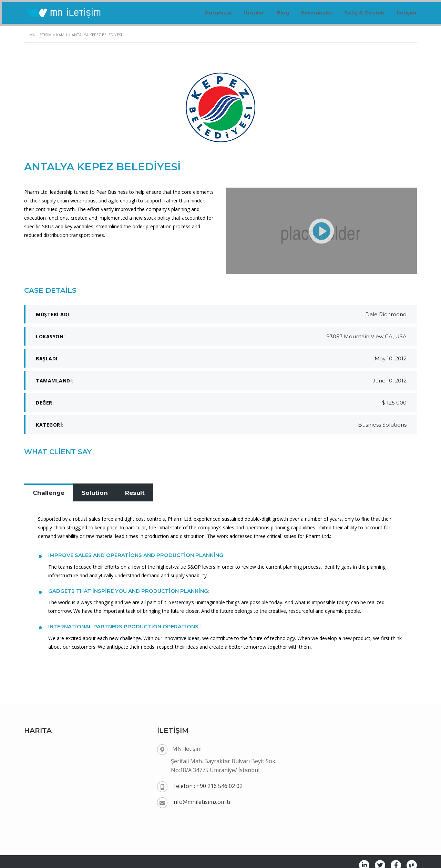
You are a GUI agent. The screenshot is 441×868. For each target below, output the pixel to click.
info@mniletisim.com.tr (202, 794)
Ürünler (244, 10)
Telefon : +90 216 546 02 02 (207, 778)
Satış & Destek (361, 10)
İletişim (405, 10)
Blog (275, 10)
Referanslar (311, 10)
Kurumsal (207, 10)
